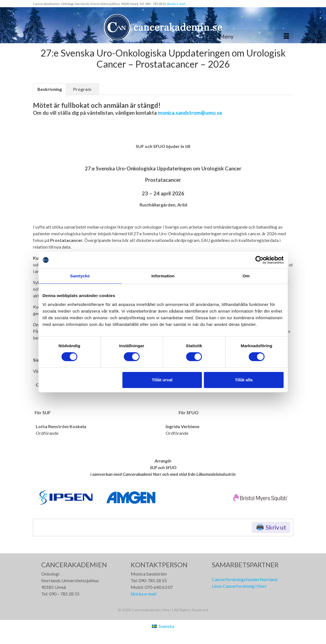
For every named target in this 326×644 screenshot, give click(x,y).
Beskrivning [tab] (50, 89)
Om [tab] (246, 276)
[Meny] (254, 36)
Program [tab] (82, 89)
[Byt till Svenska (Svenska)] (163, 626)
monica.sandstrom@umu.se (190, 113)
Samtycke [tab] (80, 276)
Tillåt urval (162, 380)
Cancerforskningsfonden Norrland (245, 579)
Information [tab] (163, 276)
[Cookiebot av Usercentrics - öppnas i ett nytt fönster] (259, 260)
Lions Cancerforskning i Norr (239, 586)
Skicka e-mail (176, 4)
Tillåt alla (244, 380)
